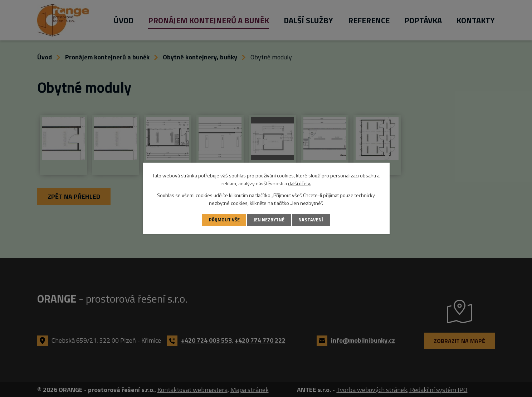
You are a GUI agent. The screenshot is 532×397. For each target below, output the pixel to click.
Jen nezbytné (269, 220)
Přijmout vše (224, 220)
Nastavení (311, 220)
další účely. (299, 183)
